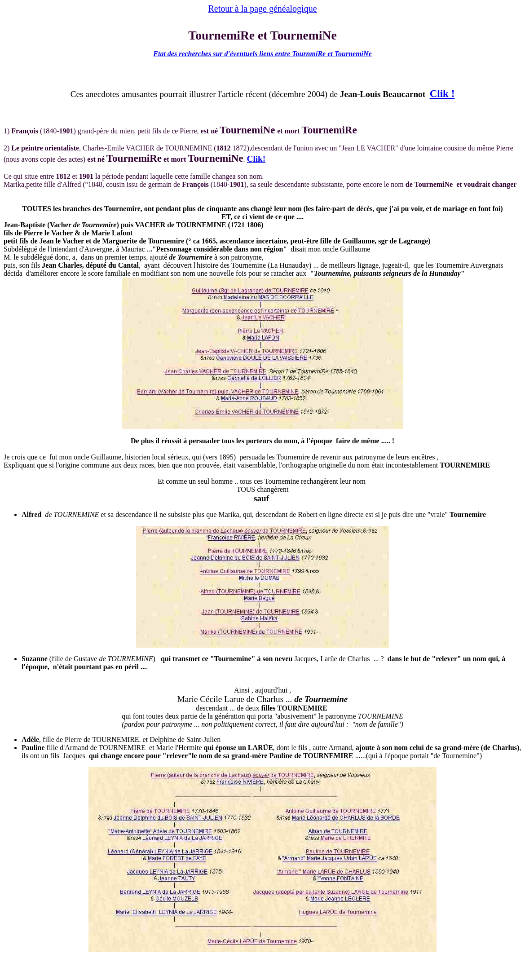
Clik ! (442, 93)
